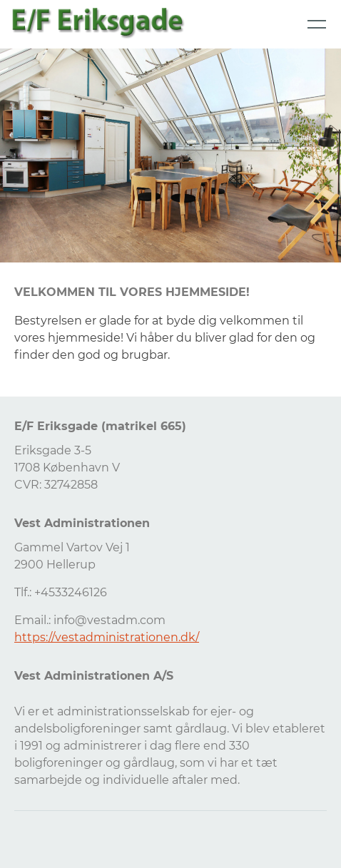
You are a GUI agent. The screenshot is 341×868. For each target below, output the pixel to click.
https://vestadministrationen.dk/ (107, 637)
